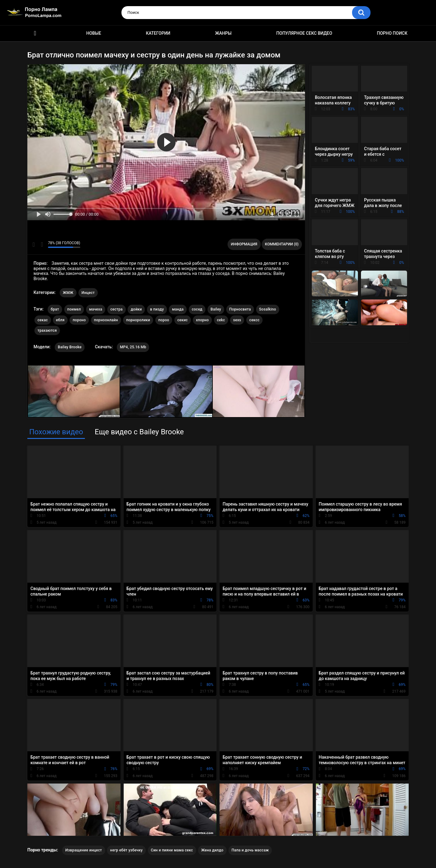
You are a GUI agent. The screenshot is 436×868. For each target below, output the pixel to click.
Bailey (216, 309)
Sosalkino (268, 309)
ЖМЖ (68, 293)
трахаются (47, 330)
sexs (237, 320)
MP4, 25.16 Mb (133, 347)
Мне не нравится (42, 244)
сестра (117, 309)
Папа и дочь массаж (250, 850)
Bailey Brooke (70, 347)
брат (55, 309)
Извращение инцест (83, 850)
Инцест (88, 293)
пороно (79, 320)
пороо (164, 320)
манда (178, 309)
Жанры (223, 33)
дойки (136, 309)
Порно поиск (392, 33)
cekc (221, 320)
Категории (158, 33)
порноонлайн (106, 320)
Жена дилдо (212, 850)
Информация (244, 244)
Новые (93, 33)
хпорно (202, 320)
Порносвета (240, 309)
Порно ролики (35, 33)
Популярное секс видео (304, 33)
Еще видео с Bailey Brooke (139, 432)
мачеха (96, 309)
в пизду (157, 309)
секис (183, 320)
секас (43, 320)
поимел (74, 309)
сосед (197, 309)
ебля (60, 320)
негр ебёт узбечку (126, 850)
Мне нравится (34, 244)
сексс (254, 320)
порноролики (138, 320)
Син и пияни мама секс (172, 850)
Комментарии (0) (282, 244)
